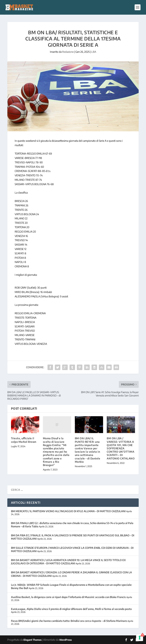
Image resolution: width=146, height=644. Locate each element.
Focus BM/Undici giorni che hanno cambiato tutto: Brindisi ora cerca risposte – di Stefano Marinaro (69, 621)
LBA (94, 52)
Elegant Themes (32, 640)
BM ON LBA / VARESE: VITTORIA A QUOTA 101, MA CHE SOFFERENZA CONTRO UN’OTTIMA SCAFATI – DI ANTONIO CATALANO (121, 448)
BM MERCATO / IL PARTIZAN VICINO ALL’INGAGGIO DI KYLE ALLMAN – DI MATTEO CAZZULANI (68, 511)
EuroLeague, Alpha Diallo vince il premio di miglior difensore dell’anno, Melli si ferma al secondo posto (71, 609)
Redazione (68, 52)
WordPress (65, 640)
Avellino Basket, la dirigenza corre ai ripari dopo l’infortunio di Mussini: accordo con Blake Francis (68, 597)
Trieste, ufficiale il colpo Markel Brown (24, 440)
